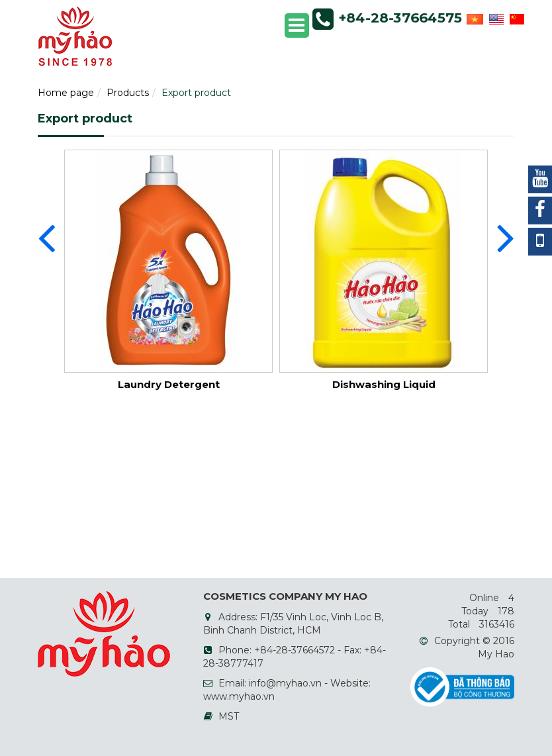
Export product (196, 93)
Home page (66, 93)
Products (128, 93)
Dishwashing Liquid (384, 384)
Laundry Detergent (169, 384)
